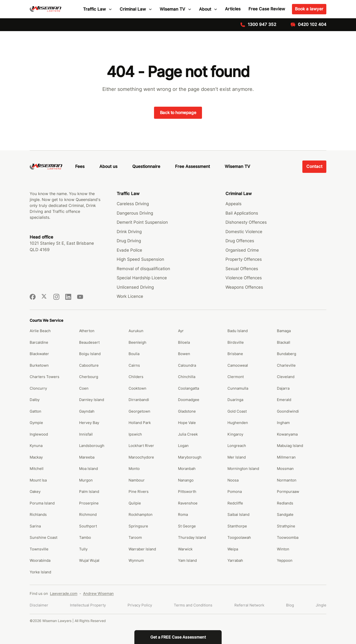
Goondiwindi (288, 411)
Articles (233, 9)
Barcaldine (39, 342)
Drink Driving (129, 232)
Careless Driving (133, 204)
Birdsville (236, 342)
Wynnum (136, 560)
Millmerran (286, 457)
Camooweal (238, 365)
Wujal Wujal (89, 560)
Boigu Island (90, 354)
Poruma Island (42, 503)
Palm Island (89, 492)
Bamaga (284, 331)
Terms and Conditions (193, 605)
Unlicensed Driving (135, 287)
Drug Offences (240, 241)
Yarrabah (235, 560)
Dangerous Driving (135, 213)
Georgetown (139, 411)
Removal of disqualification (143, 269)
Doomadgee (189, 400)
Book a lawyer (309, 9)
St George (187, 526)
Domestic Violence (244, 232)
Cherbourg (89, 377)
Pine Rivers (139, 492)
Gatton (35, 411)
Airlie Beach (40, 331)
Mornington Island (243, 469)
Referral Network (249, 605)
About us (108, 166)
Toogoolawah (239, 537)
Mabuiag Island (290, 446)
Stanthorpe (237, 526)
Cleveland (286, 377)
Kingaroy (235, 434)
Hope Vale (187, 423)
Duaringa (235, 400)
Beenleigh (137, 342)
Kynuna (36, 446)
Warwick (185, 549)
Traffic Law (94, 9)
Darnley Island (92, 400)
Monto (134, 469)
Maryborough (190, 457)
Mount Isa (38, 480)
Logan (183, 446)
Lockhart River (141, 446)
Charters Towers (44, 377)
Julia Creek (188, 434)
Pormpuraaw (288, 492)
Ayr (181, 331)
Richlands (38, 514)
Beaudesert (89, 342)
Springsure (138, 526)
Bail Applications (242, 213)
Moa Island (89, 469)
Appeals (234, 204)
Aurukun (136, 331)
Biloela (184, 342)
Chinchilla (187, 377)
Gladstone (187, 411)
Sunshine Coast (44, 537)
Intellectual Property (88, 605)
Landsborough (92, 446)
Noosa (233, 480)
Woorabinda (40, 560)
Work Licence (130, 296)
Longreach (237, 446)
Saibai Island (238, 514)
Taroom (135, 537)
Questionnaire (146, 166)
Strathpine (286, 526)
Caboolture (89, 365)
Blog (290, 605)
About (205, 9)
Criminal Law (133, 9)
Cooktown (137, 388)
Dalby (35, 400)
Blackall (284, 342)
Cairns (134, 365)
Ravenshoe (188, 503)
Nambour (137, 480)
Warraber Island (142, 549)
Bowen (184, 354)
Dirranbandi (139, 400)
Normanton (287, 480)
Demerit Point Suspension (142, 222)
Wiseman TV (172, 9)
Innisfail (86, 434)
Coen (84, 388)
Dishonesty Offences (246, 222)
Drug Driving (129, 241)
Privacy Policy (140, 605)
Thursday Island (192, 537)
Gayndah (87, 411)
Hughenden (238, 423)
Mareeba (87, 457)
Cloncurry (38, 388)
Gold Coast (237, 411)
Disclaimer (39, 605)
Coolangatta (189, 388)
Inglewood (39, 434)
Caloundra (187, 365)
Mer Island (237, 457)
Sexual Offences (242, 269)
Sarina (35, 526)
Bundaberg (287, 354)
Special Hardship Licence (142, 278)
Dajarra (283, 388)
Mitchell (37, 469)
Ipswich (135, 434)
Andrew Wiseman (98, 594)
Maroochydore (141, 457)
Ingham (283, 423)
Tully (83, 549)
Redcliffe (235, 503)
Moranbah (187, 469)
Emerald (284, 400)
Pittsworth (187, 492)
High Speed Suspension (140, 259)
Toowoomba (288, 537)
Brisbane (235, 354)
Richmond (88, 514)
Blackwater (39, 354)
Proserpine (89, 503)
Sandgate (285, 514)
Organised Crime (242, 250)
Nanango (186, 480)
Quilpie (135, 503)
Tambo (85, 537)
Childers (136, 377)
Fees (80, 166)
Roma (183, 514)
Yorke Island (40, 572)
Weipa (233, 549)
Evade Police (129, 250)
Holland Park (140, 423)
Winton (283, 549)
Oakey (35, 492)
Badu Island (238, 331)
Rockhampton (141, 514)
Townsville (39, 549)
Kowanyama (287, 434)
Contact (314, 166)
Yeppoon (285, 560)
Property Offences (244, 259)
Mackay (36, 457)
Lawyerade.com (64, 594)
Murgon (86, 480)
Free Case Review (267, 9)
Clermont (236, 377)
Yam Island (187, 560)
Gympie (36, 423)
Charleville (286, 365)
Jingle (321, 605)
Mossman (285, 469)
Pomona (235, 492)
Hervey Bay (89, 423)
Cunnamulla (238, 388)
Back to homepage (178, 113)
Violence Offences (244, 278)
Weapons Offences (244, 287)
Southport (88, 526)
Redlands (285, 503)
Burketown (39, 365)
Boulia (134, 354)
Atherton (87, 331)
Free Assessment (192, 166)
